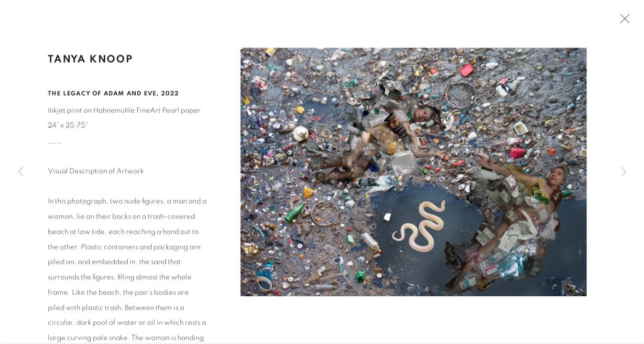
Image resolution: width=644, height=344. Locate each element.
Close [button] (622, 21)
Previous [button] (21, 172)
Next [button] (623, 172)
